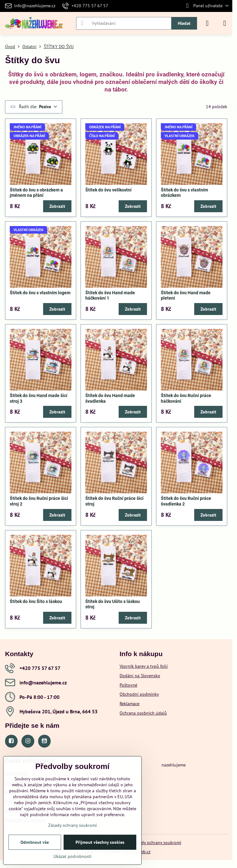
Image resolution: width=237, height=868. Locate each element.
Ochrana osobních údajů (143, 713)
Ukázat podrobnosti (73, 856)
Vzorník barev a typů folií (144, 666)
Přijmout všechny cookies (100, 842)
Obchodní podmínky (139, 694)
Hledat (184, 23)
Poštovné (128, 685)
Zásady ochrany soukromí (157, 843)
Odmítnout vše (35, 842)
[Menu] (225, 23)
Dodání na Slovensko (140, 676)
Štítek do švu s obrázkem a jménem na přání (36, 193)
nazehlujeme (174, 765)
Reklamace (130, 704)
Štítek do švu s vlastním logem (40, 293)
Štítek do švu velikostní (108, 190)
